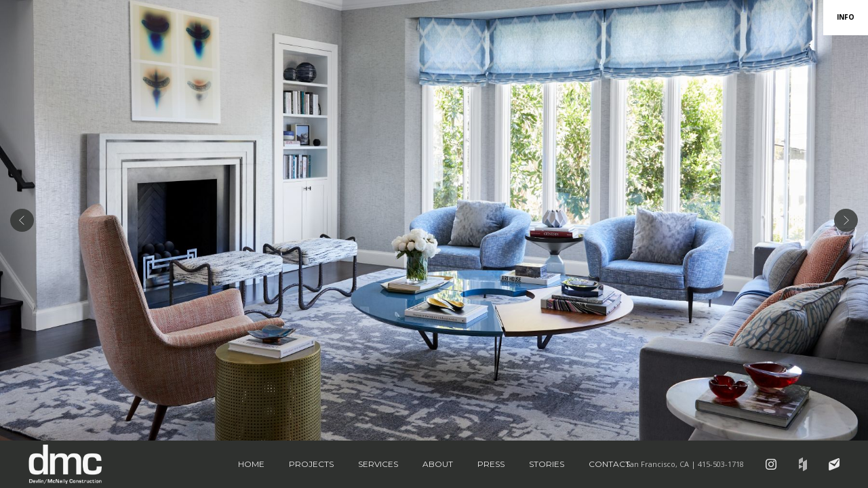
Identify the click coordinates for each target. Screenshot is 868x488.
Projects (311, 464)
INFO (846, 17)
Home (251, 464)
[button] (22, 220)
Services (378, 464)
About (438, 464)
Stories (547, 464)
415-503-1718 (721, 464)
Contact (609, 464)
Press (491, 464)
